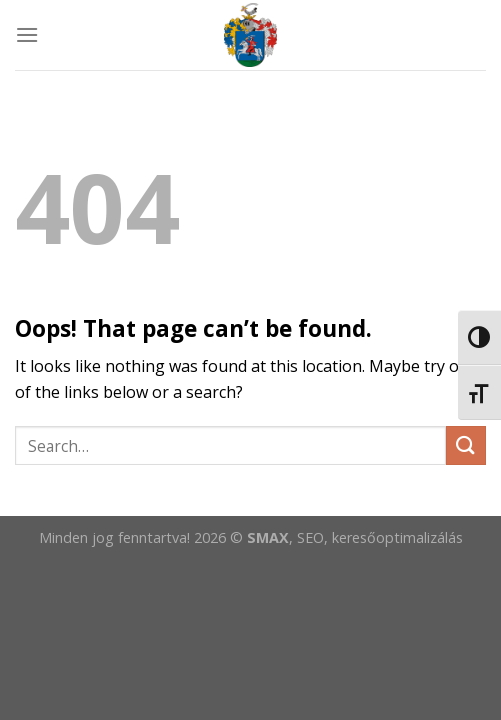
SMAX (268, 537)
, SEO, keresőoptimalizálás (376, 537)
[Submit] (466, 445)
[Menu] (27, 34)
